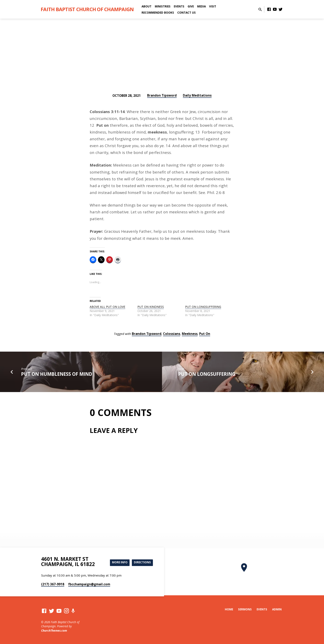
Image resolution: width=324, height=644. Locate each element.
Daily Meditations (197, 95)
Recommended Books (158, 12)
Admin (277, 609)
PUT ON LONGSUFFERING (203, 307)
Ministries (163, 6)
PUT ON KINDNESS (151, 307)
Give (191, 6)
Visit (213, 6)
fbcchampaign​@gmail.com (89, 584)
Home (229, 609)
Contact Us (186, 12)
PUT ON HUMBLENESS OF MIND (57, 374)
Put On (205, 334)
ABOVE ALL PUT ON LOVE (107, 307)
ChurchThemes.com (54, 630)
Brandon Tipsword (162, 95)
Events (179, 6)
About (147, 6)
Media (201, 6)
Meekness (190, 334)
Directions (142, 563)
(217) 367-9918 (53, 584)
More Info (118, 563)
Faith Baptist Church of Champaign (87, 9)
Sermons (245, 609)
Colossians (172, 334)
